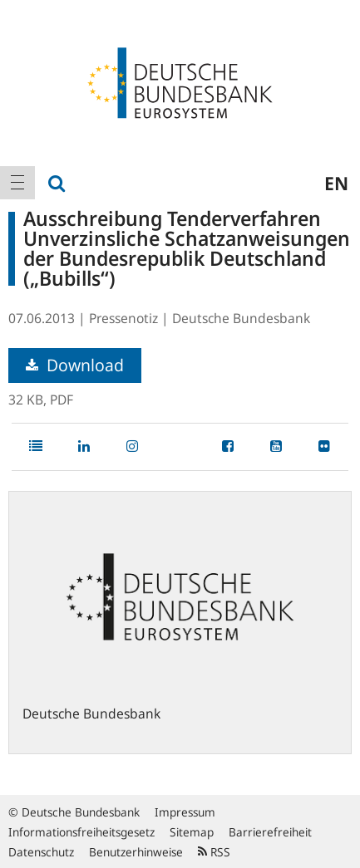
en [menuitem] (336, 183)
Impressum (185, 812)
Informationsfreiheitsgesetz (81, 832)
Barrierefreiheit (270, 832)
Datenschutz (41, 852)
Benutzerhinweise (136, 852)
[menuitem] (17, 183)
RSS (214, 852)
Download (75, 365)
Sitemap (192, 832)
